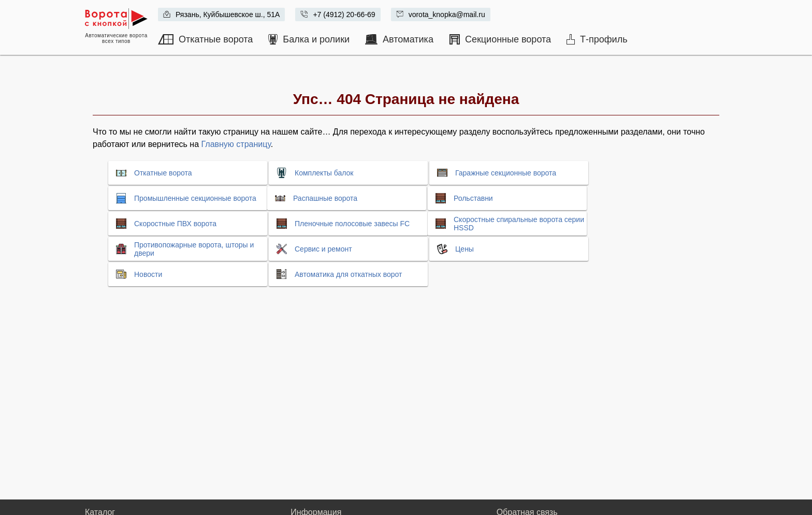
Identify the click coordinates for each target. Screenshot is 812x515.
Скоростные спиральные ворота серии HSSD (519, 224)
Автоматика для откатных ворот (348, 274)
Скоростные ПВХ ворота (175, 224)
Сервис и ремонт (323, 249)
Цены (465, 249)
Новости (148, 274)
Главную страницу (236, 144)
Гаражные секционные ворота (506, 173)
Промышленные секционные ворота (195, 198)
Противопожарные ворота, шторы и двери (194, 249)
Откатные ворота (163, 173)
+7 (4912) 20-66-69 (344, 14)
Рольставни (473, 198)
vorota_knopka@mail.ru (447, 14)
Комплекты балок (324, 173)
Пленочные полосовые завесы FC (352, 224)
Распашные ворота (325, 198)
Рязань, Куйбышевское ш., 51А (228, 14)
